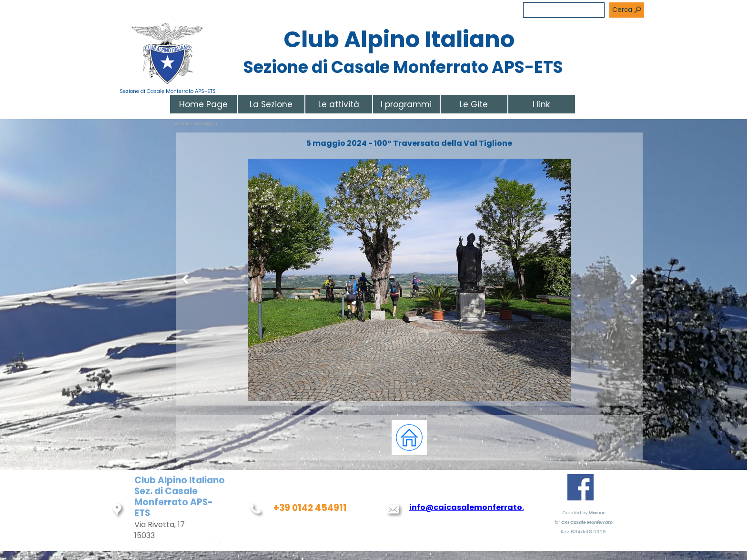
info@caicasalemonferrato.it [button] (470, 507)
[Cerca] (564, 10)
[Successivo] (631, 280)
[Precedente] (187, 280)
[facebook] (580, 487)
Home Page (203, 104)
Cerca (622, 10)
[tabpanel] (409, 438)
